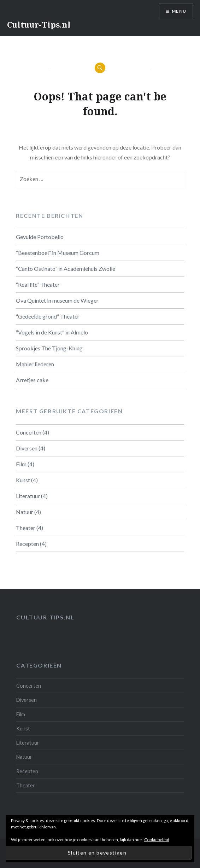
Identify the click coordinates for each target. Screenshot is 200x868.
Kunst (23, 480)
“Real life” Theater (38, 284)
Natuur (25, 512)
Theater (26, 528)
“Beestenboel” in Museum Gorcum (58, 253)
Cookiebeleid (157, 840)
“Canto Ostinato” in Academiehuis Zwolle (66, 269)
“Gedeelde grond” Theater (48, 316)
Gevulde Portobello (40, 237)
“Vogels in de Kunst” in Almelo (52, 332)
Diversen (27, 448)
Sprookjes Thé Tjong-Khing (49, 348)
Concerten (29, 432)
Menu (179, 11)
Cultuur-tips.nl (45, 617)
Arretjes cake (32, 380)
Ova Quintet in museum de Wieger (57, 300)
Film (21, 464)
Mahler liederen (35, 364)
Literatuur (28, 496)
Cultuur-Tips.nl (39, 24)
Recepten (27, 544)
